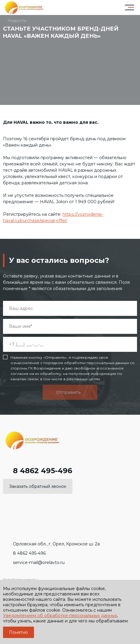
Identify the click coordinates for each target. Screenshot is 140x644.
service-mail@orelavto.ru (34, 562)
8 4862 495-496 (38, 471)
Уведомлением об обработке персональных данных (60, 616)
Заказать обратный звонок (38, 486)
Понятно (18, 632)
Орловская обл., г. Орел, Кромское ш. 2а (51, 544)
